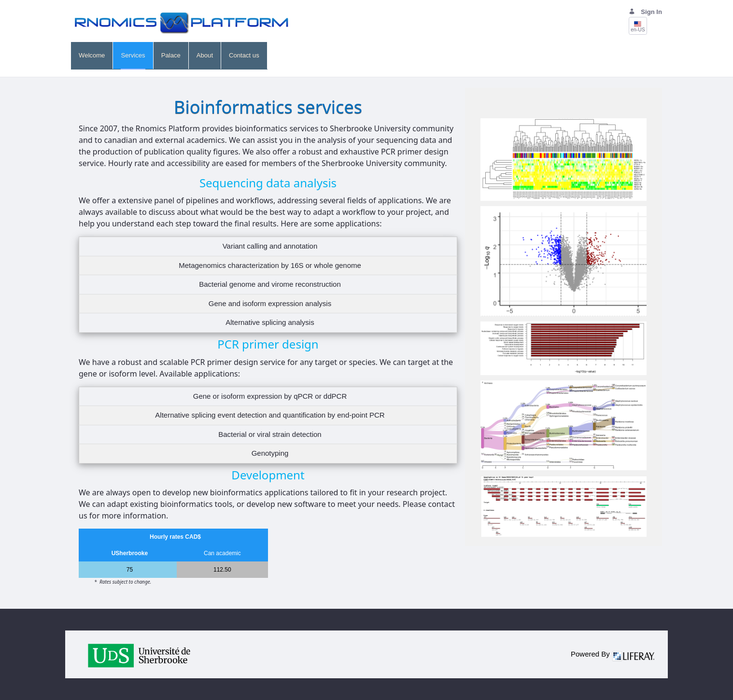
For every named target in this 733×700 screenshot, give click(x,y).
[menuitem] (92, 56)
